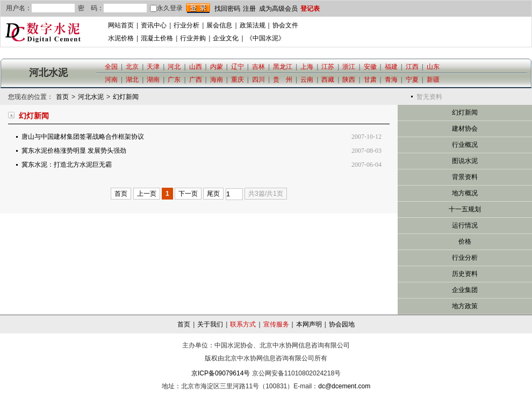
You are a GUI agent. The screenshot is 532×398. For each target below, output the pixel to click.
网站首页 (121, 25)
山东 (433, 67)
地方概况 (465, 193)
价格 (465, 241)
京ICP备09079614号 (221, 373)
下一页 (188, 194)
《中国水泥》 (265, 38)
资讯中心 (154, 25)
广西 (196, 80)
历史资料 (465, 274)
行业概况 (465, 145)
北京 (132, 67)
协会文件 (285, 25)
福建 (391, 67)
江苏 (328, 67)
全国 (111, 67)
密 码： (91, 8)
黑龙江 (283, 67)
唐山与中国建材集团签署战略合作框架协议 (83, 137)
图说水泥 (465, 161)
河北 (174, 67)
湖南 (153, 80)
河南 (111, 80)
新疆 (433, 80)
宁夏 (412, 80)
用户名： (19, 8)
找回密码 (227, 9)
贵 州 (283, 80)
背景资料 (465, 177)
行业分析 (186, 25)
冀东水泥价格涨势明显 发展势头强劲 (74, 151)
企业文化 (226, 38)
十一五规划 (465, 209)
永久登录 (166, 8)
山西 (196, 67)
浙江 (349, 67)
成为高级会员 (278, 9)
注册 (249, 9)
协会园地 (342, 324)
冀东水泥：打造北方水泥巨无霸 (67, 165)
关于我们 (210, 324)
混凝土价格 (157, 38)
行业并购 (193, 38)
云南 (307, 80)
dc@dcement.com (344, 386)
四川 (258, 80)
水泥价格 (121, 38)
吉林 (258, 67)
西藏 (328, 80)
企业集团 (465, 290)
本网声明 (309, 324)
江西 (412, 67)
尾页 (213, 194)
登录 (198, 8)
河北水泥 (91, 97)
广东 (174, 80)
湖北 (132, 80)
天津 (153, 67)
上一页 (147, 194)
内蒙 (217, 67)
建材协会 (465, 129)
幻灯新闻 (126, 97)
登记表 (310, 9)
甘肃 (370, 80)
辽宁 (238, 67)
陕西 (349, 80)
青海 (391, 80)
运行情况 (465, 225)
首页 (62, 97)
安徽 (370, 67)
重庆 (238, 80)
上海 (307, 67)
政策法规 (253, 25)
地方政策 (465, 306)
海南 (217, 80)
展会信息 (219, 25)
